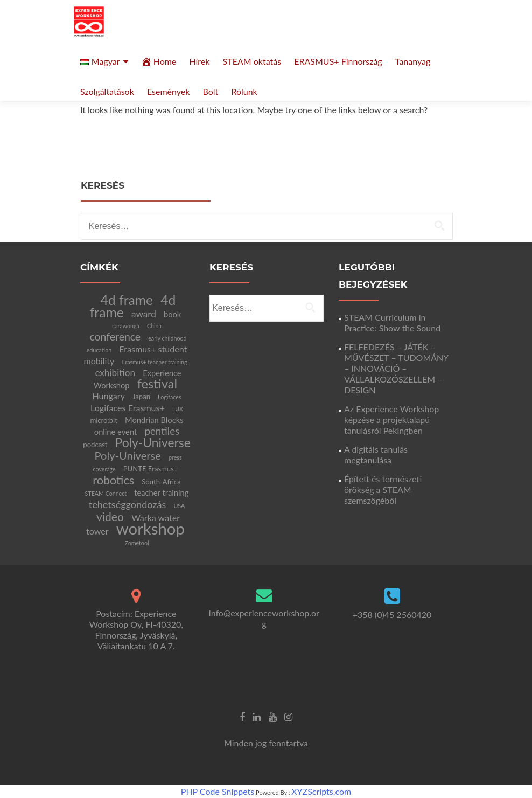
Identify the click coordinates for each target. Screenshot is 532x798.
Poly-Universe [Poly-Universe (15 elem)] (153, 442)
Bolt (210, 91)
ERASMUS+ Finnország (338, 61)
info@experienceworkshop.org (264, 618)
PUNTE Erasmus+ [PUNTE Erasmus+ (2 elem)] (151, 469)
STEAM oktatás (252, 61)
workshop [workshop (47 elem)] (150, 528)
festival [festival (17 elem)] (157, 384)
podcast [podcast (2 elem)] (95, 445)
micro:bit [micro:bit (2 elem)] (104, 420)
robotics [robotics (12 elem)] (113, 480)
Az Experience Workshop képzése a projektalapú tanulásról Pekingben (391, 419)
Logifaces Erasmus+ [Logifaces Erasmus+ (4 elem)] (128, 408)
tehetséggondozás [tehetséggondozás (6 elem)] (128, 504)
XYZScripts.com (321, 791)
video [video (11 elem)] (110, 517)
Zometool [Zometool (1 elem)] (137, 543)
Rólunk (244, 91)
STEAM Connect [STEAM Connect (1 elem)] (106, 493)
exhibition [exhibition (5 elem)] (115, 373)
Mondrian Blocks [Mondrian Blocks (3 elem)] (154, 420)
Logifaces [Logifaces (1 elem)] (169, 397)
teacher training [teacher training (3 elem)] (161, 492)
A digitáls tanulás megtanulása (376, 454)
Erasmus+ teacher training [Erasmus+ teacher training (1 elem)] (154, 362)
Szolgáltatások (107, 91)
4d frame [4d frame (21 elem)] (127, 300)
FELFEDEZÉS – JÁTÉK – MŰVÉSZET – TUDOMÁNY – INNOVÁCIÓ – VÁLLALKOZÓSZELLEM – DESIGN (396, 368)
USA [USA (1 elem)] (180, 506)
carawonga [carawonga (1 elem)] (126, 326)
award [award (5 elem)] (144, 314)
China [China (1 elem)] (154, 326)
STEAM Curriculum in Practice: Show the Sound (392, 322)
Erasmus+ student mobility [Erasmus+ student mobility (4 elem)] (135, 355)
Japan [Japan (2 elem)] (141, 397)
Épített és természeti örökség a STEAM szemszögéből (383, 490)
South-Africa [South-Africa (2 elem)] (161, 482)
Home (159, 61)
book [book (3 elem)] (172, 314)
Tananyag (413, 61)
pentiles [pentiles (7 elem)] (162, 431)
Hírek (199, 61)
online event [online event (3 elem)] (115, 432)
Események (168, 91)
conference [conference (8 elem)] (115, 336)
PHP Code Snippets (218, 791)
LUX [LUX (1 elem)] (178, 409)
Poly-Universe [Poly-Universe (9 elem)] (127, 455)
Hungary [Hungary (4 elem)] (108, 396)
